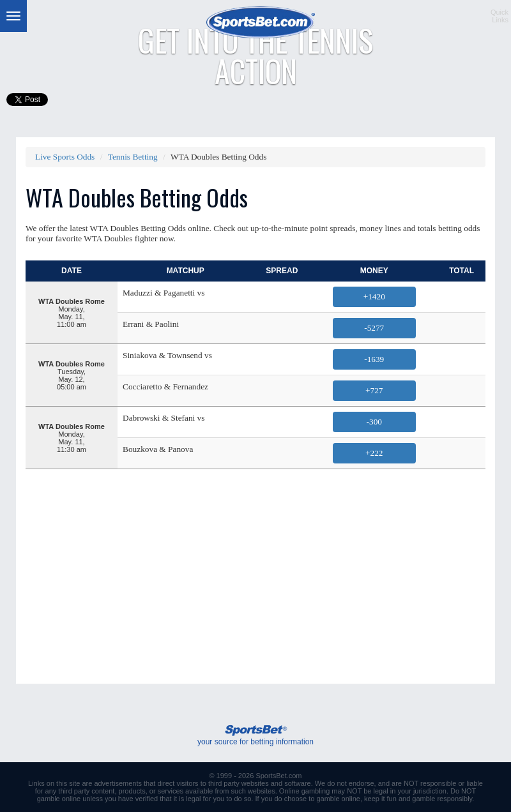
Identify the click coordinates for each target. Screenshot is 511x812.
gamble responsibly (442, 799)
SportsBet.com (278, 776)
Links (36, 783)
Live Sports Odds (65, 157)
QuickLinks (500, 16)
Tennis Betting (133, 157)
